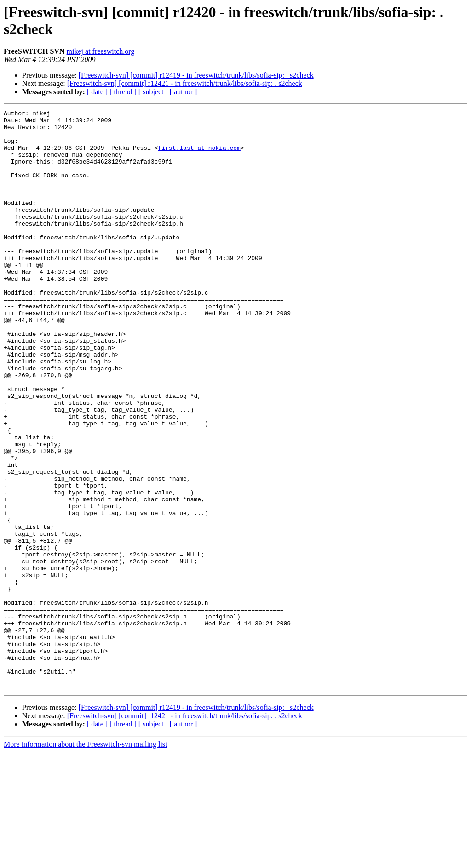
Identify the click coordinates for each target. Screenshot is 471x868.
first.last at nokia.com (199, 156)
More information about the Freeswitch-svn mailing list (86, 860)
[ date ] (97, 92)
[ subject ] (153, 92)
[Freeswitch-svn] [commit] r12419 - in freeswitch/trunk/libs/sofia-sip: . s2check (196, 75)
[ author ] (184, 92)
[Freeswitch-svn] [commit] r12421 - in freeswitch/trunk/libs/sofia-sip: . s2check (185, 83)
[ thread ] (123, 92)
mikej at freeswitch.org (101, 51)
